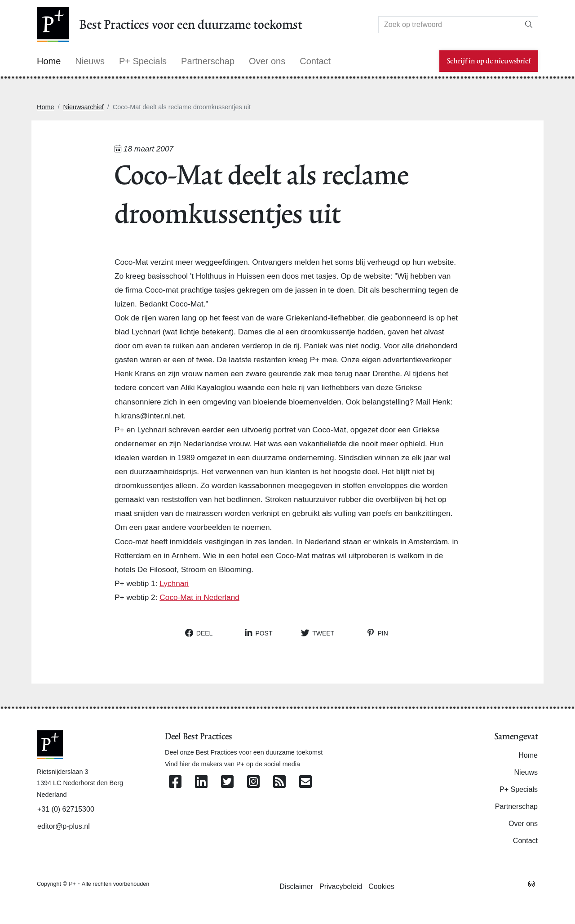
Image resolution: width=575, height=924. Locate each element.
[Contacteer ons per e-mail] (305, 782)
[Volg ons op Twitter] (227, 782)
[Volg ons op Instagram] (253, 782)
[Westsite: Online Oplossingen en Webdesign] (531, 884)
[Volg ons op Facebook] (175, 782)
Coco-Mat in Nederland (199, 597)
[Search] (449, 25)
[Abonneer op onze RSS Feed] (279, 782)
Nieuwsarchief (83, 107)
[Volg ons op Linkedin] (201, 782)
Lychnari (174, 583)
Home (45, 107)
